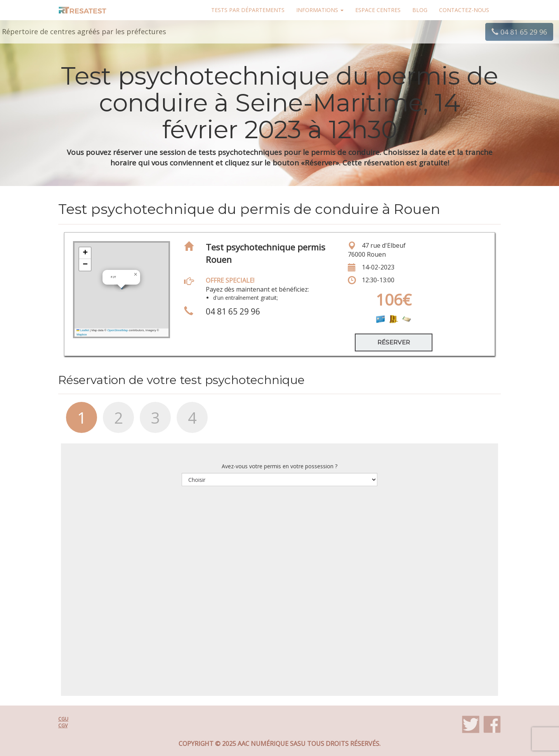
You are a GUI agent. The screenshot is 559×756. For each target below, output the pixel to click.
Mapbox (82, 335)
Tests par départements (248, 10)
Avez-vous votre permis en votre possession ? (279, 466)
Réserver (394, 342)
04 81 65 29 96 (519, 32)
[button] (135, 275)
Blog (420, 10)
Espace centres (378, 10)
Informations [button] (320, 10)
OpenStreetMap (117, 330)
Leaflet (83, 330)
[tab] (77, 421)
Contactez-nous (464, 10)
